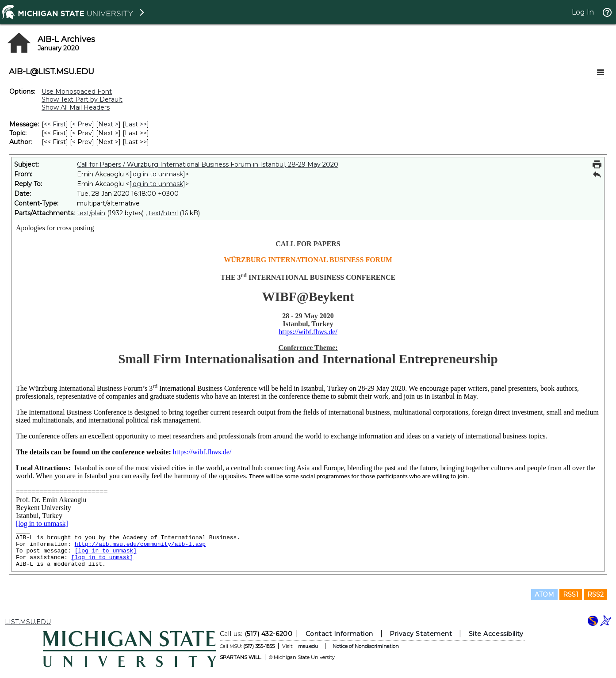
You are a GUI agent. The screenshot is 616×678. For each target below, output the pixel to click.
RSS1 (571, 594)
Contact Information (339, 634)
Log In (583, 12)
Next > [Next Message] (108, 124)
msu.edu (308, 646)
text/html (163, 213)
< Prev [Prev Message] (82, 124)
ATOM (544, 594)
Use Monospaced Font (77, 91)
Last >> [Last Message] (136, 124)
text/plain (91, 213)
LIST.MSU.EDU (28, 622)
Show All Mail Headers (76, 107)
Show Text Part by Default (82, 99)
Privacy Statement (421, 634)
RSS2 (595, 594)
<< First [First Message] (55, 124)
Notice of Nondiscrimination (365, 646)
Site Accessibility (496, 634)
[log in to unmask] (157, 174)
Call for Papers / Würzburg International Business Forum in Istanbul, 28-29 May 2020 (208, 164)
